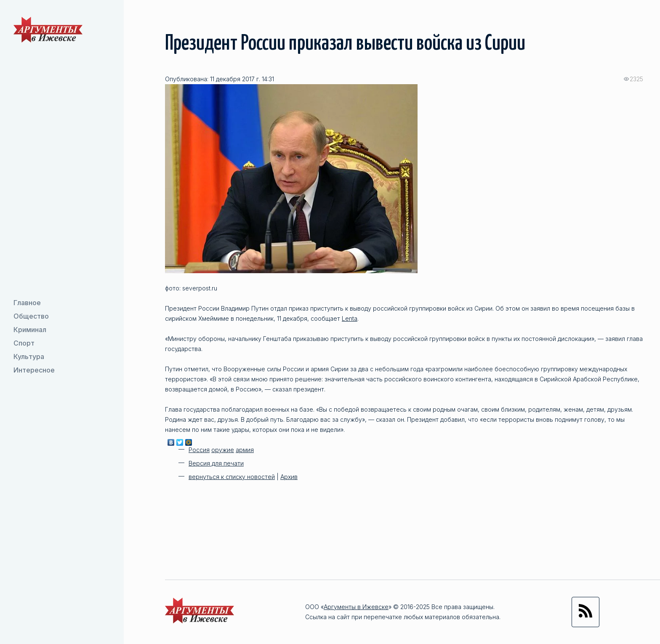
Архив (289, 477)
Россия (199, 450)
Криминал (30, 330)
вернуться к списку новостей (232, 477)
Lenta (350, 318)
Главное (27, 303)
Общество (31, 316)
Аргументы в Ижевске (356, 607)
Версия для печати (216, 463)
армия (245, 450)
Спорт (24, 343)
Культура (29, 357)
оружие (223, 450)
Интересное (34, 370)
